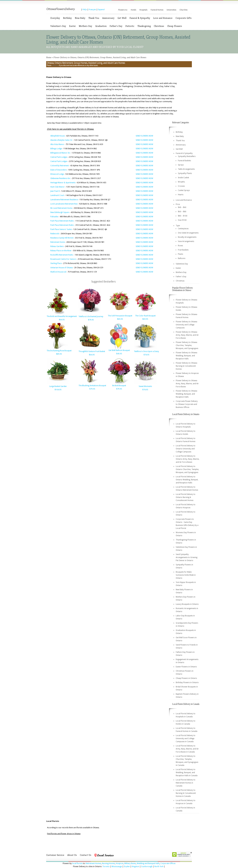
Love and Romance (163, 18)
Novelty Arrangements (187, 237)
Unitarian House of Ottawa (62, 268)
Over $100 (182, 220)
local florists (77, 863)
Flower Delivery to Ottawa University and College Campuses (186, 325)
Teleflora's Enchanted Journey (91, 317)
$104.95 (58, 390)
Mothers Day (85, 26)
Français (92, 10)
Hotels (133, 10)
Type (178, 226)
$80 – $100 (183, 216)
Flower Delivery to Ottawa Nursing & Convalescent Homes (186, 366)
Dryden (127, 866)
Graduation (101, 26)
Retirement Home (58, 242)
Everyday (55, 18)
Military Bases (130, 863)
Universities (171, 10)
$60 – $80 (182, 212)
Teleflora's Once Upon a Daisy (146, 351)
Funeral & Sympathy (140, 18)
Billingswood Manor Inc (60, 153)
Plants (180, 254)
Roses (180, 246)
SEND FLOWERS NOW (144, 136)
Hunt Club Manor (58, 187)
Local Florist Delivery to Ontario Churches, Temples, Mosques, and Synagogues (187, 469)
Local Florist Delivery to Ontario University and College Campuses (186, 449)
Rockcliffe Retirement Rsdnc (62, 255)
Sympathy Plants (185, 173)
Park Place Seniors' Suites (61, 229)
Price (178, 204)
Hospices (120, 863)
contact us (55, 65)
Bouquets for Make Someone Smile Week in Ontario (186, 575)
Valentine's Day (58, 26)
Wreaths (181, 182)
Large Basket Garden (58, 386)
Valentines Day (182, 264)
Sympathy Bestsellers (187, 156)
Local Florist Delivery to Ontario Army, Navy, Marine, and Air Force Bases (188, 459)
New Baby (80, 18)
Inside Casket (183, 178)
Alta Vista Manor (57, 144)
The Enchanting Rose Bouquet (59, 351)
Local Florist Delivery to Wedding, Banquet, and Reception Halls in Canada (187, 773)
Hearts (181, 195)
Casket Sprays (184, 190)
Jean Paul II (55, 191)
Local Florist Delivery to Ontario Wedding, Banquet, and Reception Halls (187, 480)
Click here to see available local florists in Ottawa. (70, 129)
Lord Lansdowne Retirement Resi (64, 204)
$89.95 (59, 354)
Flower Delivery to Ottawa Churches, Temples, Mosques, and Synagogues (187, 345)
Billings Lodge (56, 149)
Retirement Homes (93, 863)
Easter (72, 26)
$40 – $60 (182, 207)
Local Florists (53, 821)
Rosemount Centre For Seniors (63, 259)
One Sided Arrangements (188, 233)
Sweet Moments (145, 386)
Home (49, 57)
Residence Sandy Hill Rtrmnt (62, 238)
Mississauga (117, 866)
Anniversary (108, 18)
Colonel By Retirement (60, 166)
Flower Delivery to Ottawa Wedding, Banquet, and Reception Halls (186, 356)
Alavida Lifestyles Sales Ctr (61, 140)
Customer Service (55, 855)
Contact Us (86, 855)
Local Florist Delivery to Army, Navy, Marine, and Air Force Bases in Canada (187, 749)
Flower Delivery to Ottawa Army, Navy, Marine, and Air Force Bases (187, 335)
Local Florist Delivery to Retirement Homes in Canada (186, 783)
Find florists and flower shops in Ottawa (64, 834)
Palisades (54, 217)
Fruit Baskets (183, 250)
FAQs (85, 10)
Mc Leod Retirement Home (61, 208)
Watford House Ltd (58, 272)
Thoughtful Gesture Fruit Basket (92, 351)
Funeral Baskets (184, 161)
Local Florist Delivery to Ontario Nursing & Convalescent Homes (186, 497)
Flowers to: (123, 10)
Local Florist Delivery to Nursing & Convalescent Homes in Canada (186, 793)
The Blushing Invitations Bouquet (92, 386)
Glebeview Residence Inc (60, 178)
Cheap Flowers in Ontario (186, 678)
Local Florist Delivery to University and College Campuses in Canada (186, 739)
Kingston (135, 866)
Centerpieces (183, 229)
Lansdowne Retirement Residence (64, 200)
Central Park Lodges (59, 157)
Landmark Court (57, 195)
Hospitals (143, 10)
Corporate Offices (168, 863)
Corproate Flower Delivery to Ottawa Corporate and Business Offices (187, 404)
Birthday (67, 18)
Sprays (181, 165)
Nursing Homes (108, 863)
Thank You (94, 18)
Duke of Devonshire (59, 170)
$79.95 (91, 320)
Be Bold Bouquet (119, 386)
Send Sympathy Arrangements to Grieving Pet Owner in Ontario (187, 557)
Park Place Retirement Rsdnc (62, 221)
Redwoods (55, 234)
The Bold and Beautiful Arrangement (62, 316)
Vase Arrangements (186, 241)
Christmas (159, 26)
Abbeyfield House (58, 136)
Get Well (122, 18)
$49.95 (119, 354)
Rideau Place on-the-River (61, 251)
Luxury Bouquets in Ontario (187, 604)
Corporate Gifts (184, 18)
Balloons (182, 258)
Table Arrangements (186, 169)
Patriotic (130, 26)
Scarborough (147, 866)
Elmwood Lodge (57, 174)
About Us (72, 855)
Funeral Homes (157, 10)
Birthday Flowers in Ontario (187, 682)
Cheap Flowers (175, 26)
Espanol (101, 10)
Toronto (106, 866)
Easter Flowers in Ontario (186, 667)
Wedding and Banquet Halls (148, 863)
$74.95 (146, 355)
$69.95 (120, 319)
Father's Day (116, 26)
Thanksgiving (144, 26)
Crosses (181, 186)
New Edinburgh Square (60, 212)
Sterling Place (56, 263)
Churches (184, 10)
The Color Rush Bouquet (145, 316)
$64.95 (62, 320)
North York (159, 866)
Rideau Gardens (57, 246)
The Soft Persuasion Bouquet (120, 316)
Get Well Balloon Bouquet (119, 350)
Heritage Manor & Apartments (63, 183)
